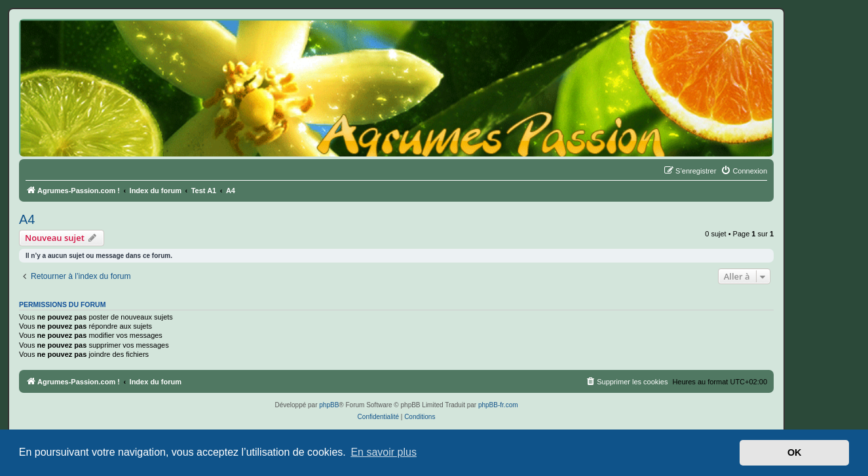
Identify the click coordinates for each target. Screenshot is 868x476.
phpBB (329, 405)
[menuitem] (744, 171)
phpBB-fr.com (498, 405)
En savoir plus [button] (384, 452)
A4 (27, 219)
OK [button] (795, 452)
